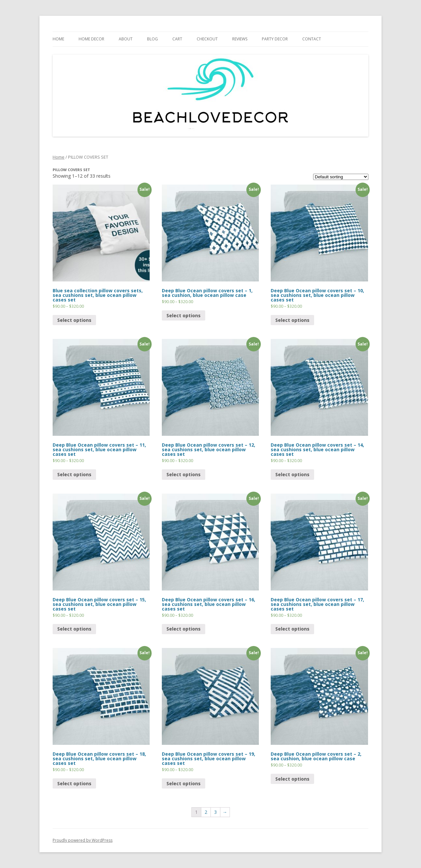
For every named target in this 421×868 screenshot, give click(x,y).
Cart (177, 39)
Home (59, 157)
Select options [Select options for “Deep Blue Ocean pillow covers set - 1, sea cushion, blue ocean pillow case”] (184, 315)
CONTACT (312, 39)
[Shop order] (341, 177)
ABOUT (126, 39)
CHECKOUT (207, 39)
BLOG (152, 39)
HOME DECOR (91, 39)
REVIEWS (240, 39)
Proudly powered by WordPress (83, 840)
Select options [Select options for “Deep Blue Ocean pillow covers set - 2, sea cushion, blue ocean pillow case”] (292, 779)
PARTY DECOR (275, 39)
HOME (58, 39)
